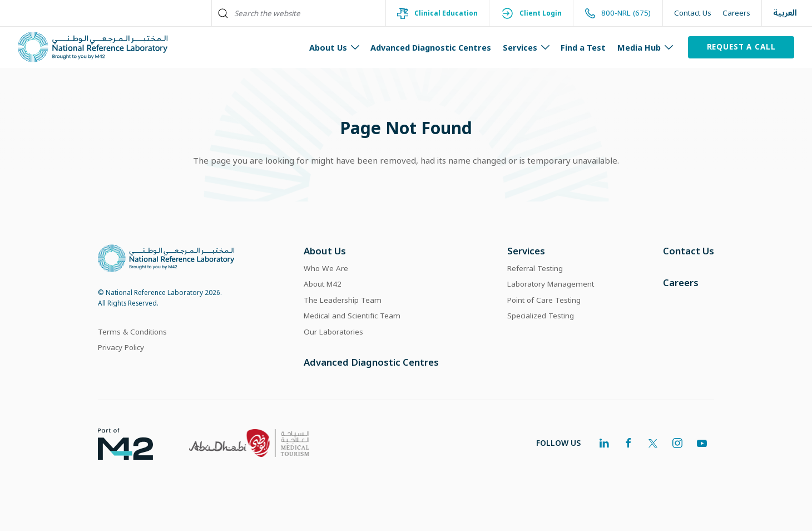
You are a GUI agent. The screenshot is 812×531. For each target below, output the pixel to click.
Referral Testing (535, 268)
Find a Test (583, 47)
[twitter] (653, 443)
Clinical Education (437, 13)
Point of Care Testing (544, 300)
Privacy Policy (121, 347)
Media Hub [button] (645, 47)
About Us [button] (335, 47)
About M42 (323, 284)
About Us (325, 251)
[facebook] (628, 443)
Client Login (531, 13)
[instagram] (677, 443)
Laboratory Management (551, 284)
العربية (785, 13)
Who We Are (326, 268)
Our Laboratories (333, 332)
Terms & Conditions (132, 332)
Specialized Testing (541, 316)
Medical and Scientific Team (352, 316)
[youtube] (702, 443)
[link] (117, 443)
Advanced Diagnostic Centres (431, 47)
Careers (736, 13)
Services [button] (526, 47)
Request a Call (741, 47)
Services (526, 251)
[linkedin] (604, 443)
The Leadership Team (343, 300)
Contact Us (693, 13)
